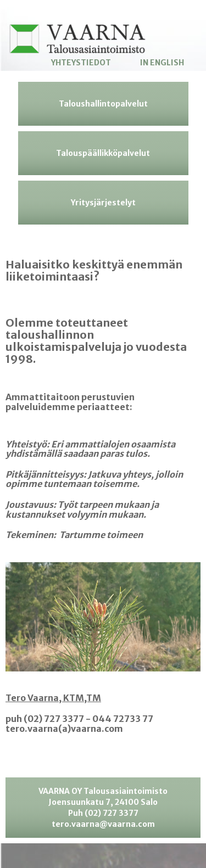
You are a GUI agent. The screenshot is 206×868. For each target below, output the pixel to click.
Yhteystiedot (81, 63)
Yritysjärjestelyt (103, 203)
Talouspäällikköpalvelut (103, 153)
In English (162, 63)
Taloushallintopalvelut (103, 104)
